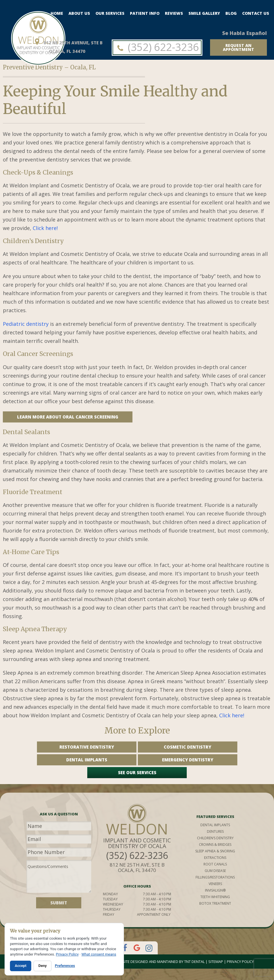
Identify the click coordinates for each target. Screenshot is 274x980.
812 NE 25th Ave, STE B (137, 867)
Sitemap (216, 962)
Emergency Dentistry (188, 760)
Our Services (110, 13)
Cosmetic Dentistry (187, 747)
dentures (215, 831)
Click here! (45, 228)
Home (57, 13)
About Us (79, 13)
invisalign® (215, 890)
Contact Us (256, 13)
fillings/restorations (215, 877)
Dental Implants (87, 760)
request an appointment (238, 47)
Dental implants (215, 825)
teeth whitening (215, 897)
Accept (21, 966)
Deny (42, 966)
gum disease (215, 871)
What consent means (99, 954)
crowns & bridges (215, 845)
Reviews (174, 13)
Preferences (65, 966)
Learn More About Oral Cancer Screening (68, 417)
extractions (215, 858)
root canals (215, 864)
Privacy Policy (240, 962)
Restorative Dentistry (87, 747)
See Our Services (137, 772)
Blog (231, 13)
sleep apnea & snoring (215, 851)
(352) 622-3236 (157, 47)
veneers (215, 884)
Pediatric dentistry (26, 324)
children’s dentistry (215, 838)
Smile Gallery (204, 13)
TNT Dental (194, 962)
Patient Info (145, 13)
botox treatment (215, 903)
